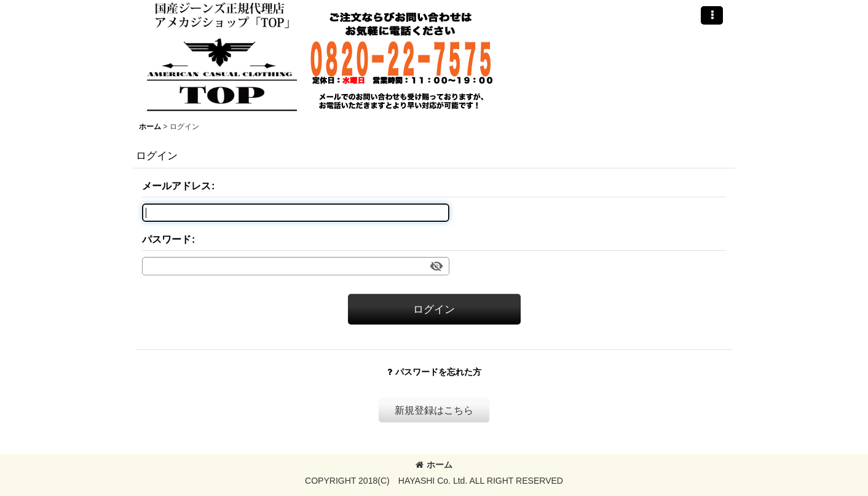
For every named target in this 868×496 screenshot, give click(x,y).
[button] (712, 15)
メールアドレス (176, 186)
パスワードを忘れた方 (434, 372)
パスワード (167, 239)
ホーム (434, 465)
